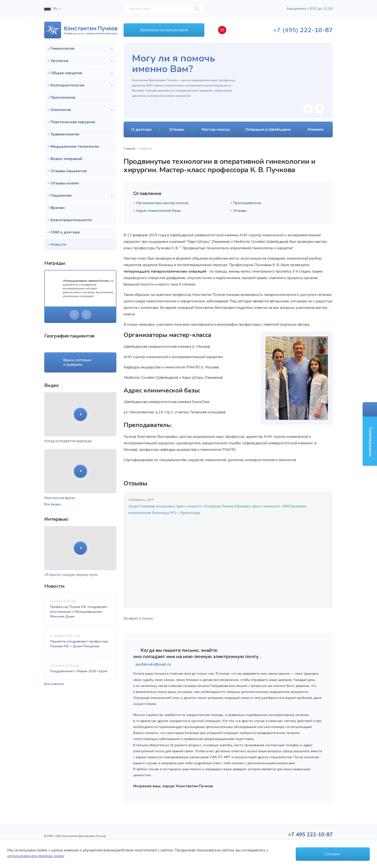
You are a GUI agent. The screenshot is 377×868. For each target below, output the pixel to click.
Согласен (333, 854)
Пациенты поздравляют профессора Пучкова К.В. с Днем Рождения (79, 644)
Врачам (58, 208)
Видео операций (66, 159)
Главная (129, 149)
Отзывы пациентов (69, 171)
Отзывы (240, 211)
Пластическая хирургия (73, 122)
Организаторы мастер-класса (162, 203)
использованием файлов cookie (36, 856)
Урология (59, 61)
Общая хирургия (66, 73)
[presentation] (74, 315)
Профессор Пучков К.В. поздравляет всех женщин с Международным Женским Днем (79, 612)
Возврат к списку (138, 618)
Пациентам (61, 196)
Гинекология (62, 49)
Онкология (61, 110)
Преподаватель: (247, 203)
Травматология (65, 134)
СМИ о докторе (65, 232)
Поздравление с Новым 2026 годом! (79, 671)
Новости (58, 245)
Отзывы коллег (65, 183)
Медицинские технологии (75, 147)
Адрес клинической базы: (159, 211)
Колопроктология (67, 85)
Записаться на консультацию (164, 30)
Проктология (63, 98)
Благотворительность (71, 220)
